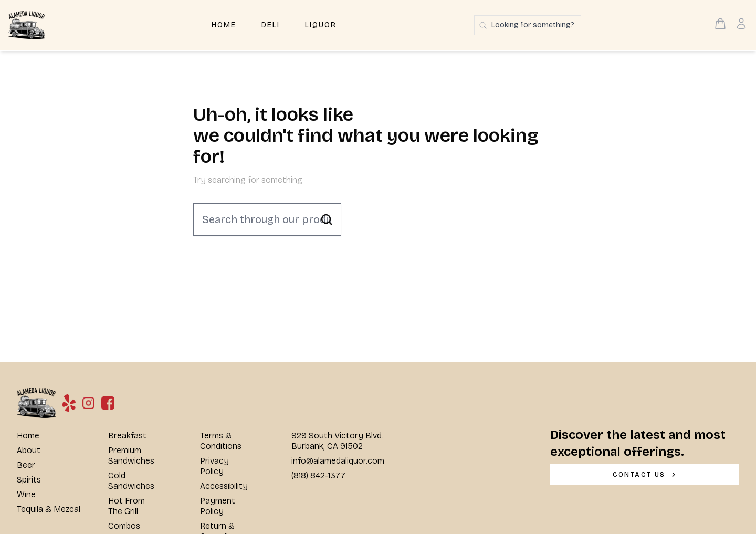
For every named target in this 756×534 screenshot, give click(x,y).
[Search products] (528, 25)
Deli (271, 25)
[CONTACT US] (645, 475)
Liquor (321, 25)
